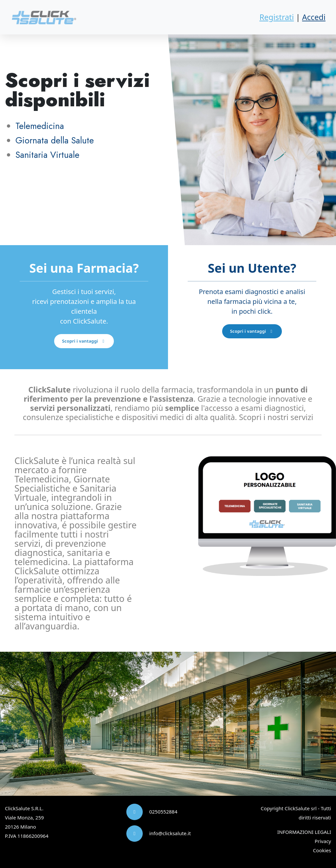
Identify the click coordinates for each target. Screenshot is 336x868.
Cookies (322, 850)
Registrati (277, 17)
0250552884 (163, 812)
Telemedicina (40, 126)
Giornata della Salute (55, 140)
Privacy (323, 841)
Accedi (314, 17)
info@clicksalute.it (170, 833)
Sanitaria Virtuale (47, 155)
